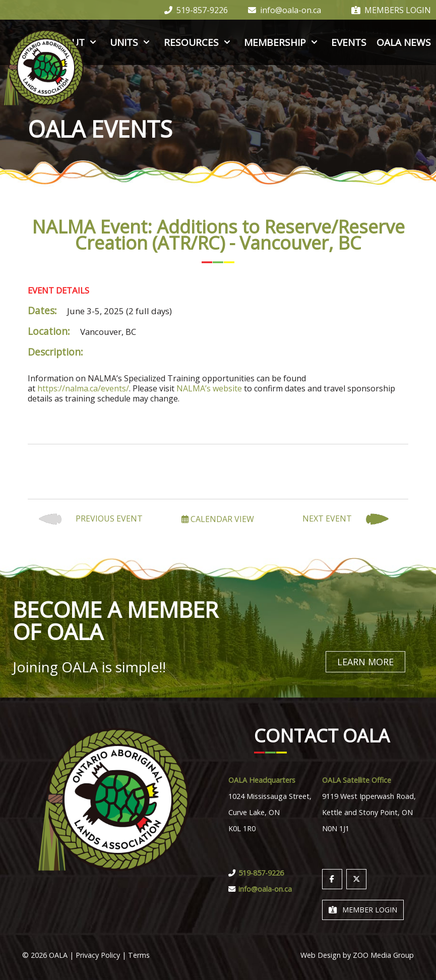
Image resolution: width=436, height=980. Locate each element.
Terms (139, 955)
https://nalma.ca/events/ (83, 388)
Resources (199, 42)
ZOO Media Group (383, 955)
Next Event (346, 519)
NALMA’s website (209, 388)
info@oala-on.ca (285, 10)
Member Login (363, 909)
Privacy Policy (98, 955)
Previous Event (91, 519)
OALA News (404, 42)
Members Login (391, 10)
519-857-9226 (196, 10)
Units (132, 42)
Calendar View (218, 519)
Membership (283, 42)
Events (349, 42)
